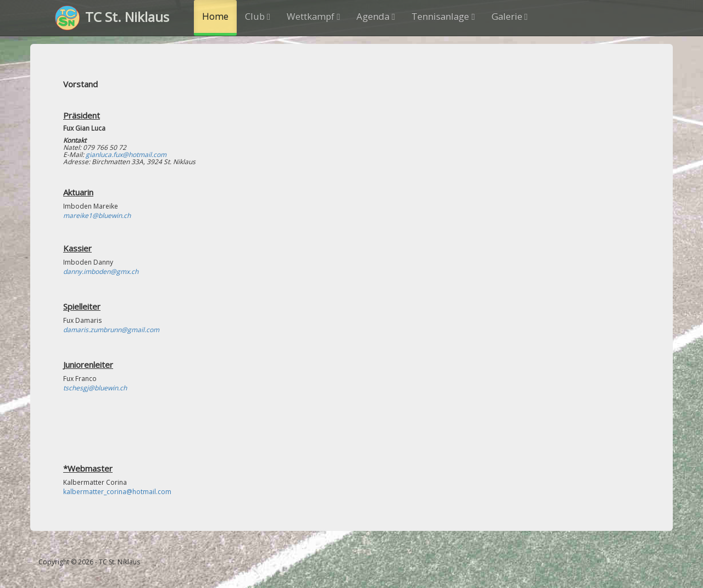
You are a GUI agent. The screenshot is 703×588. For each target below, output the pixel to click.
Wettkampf (313, 16)
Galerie (510, 16)
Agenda (376, 16)
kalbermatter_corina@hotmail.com (117, 492)
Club (258, 16)
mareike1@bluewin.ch (97, 215)
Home (215, 16)
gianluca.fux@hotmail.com (126, 155)
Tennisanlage (443, 16)
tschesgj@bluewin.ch (95, 388)
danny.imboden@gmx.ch (101, 271)
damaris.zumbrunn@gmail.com (111, 330)
